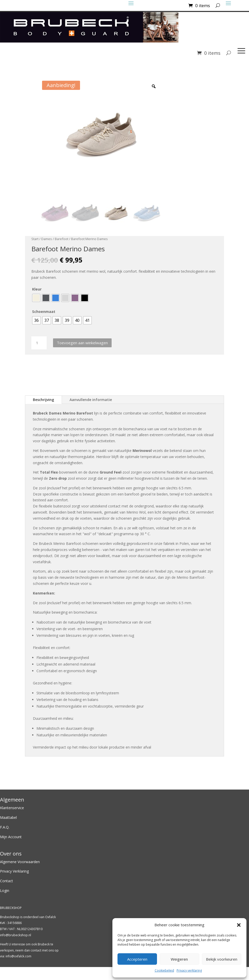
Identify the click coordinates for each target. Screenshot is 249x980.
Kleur (37, 289)
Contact (7, 881)
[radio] (36, 298)
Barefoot (62, 239)
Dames (47, 239)
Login (5, 891)
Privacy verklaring (189, 970)
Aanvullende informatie (91, 400)
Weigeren (179, 959)
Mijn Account (11, 837)
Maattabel (8, 818)
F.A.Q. (5, 827)
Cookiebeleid (164, 970)
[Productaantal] (39, 343)
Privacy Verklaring (14, 871)
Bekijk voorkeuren (222, 959)
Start (35, 239)
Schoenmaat (44, 312)
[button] (239, 925)
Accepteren (137, 959)
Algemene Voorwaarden (20, 862)
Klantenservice (12, 808)
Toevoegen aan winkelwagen (82, 343)
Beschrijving (43, 400)
